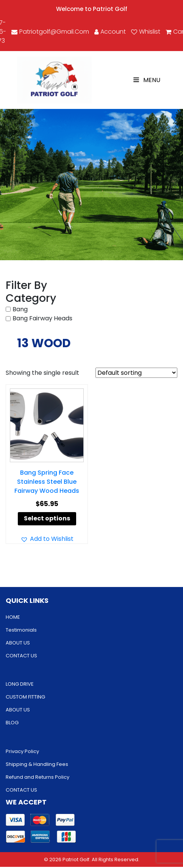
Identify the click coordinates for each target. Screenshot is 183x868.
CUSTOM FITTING (25, 697)
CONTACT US (21, 656)
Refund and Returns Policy (38, 777)
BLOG (12, 723)
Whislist (146, 32)
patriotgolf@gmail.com (50, 32)
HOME (13, 617)
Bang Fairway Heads (42, 318)
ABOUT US (18, 643)
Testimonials (21, 630)
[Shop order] (136, 373)
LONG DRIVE (20, 684)
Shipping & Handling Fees (37, 764)
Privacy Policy (22, 751)
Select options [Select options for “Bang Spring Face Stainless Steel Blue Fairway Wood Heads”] (47, 518)
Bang (20, 309)
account (110, 32)
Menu (147, 80)
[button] (47, 539)
